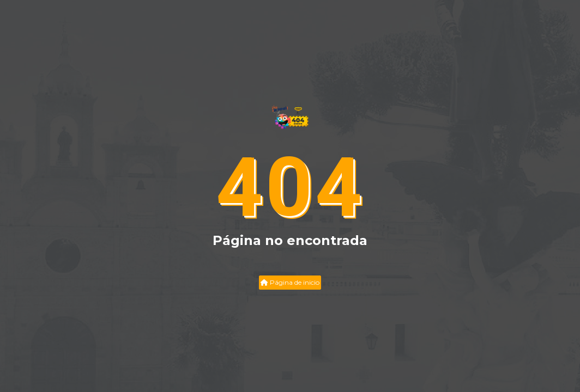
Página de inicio (290, 282)
